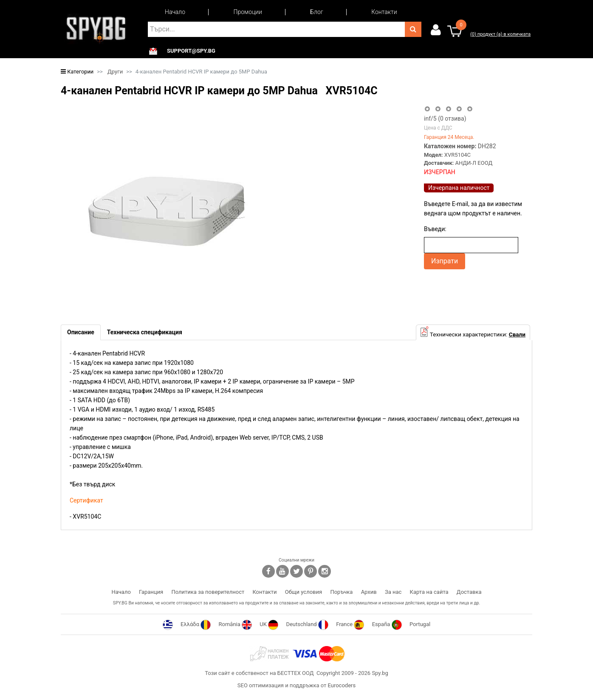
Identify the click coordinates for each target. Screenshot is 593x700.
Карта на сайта (429, 592)
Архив (369, 592)
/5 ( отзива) (445, 119)
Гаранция (151, 592)
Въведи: (435, 229)
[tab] (81, 332)
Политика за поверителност (208, 592)
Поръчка (341, 592)
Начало (175, 12)
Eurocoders (342, 685)
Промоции (248, 12)
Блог (316, 12)
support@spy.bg (191, 51)
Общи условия (304, 592)
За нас (393, 592)
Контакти (384, 12)
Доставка (469, 592)
